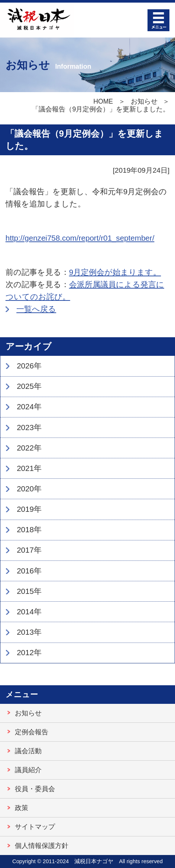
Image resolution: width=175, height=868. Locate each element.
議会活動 (28, 751)
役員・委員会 (35, 789)
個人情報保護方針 (42, 846)
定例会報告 (32, 732)
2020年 (29, 489)
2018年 (29, 529)
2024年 (29, 407)
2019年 (29, 509)
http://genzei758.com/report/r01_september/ (80, 238)
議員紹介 (28, 770)
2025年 (29, 386)
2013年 (29, 632)
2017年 (29, 550)
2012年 (29, 652)
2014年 (29, 612)
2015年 (29, 591)
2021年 (29, 468)
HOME (103, 101)
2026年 (29, 366)
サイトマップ (35, 827)
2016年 (29, 571)
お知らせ (144, 101)
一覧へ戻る (36, 309)
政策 (22, 808)
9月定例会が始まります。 (115, 272)
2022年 (29, 448)
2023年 (29, 427)
